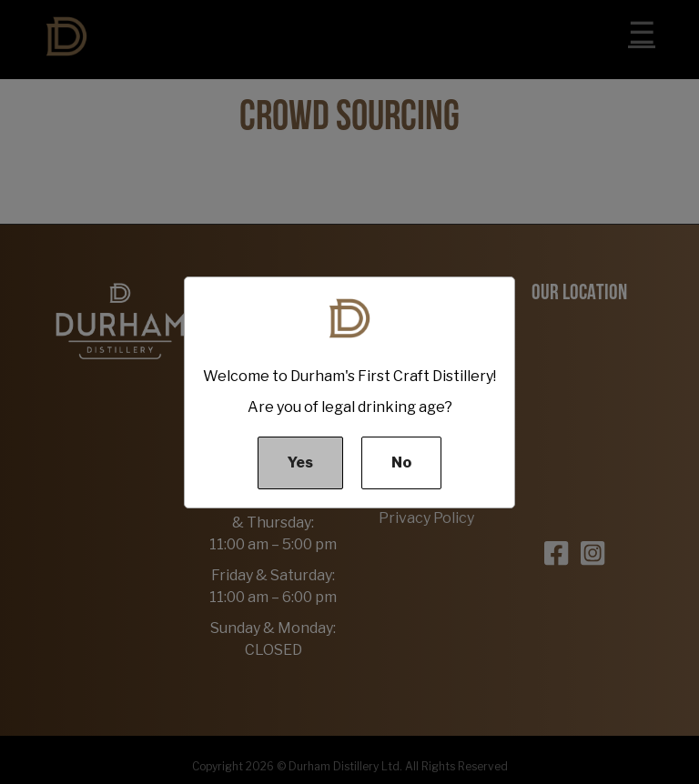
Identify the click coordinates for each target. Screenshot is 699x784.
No (401, 462)
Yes (300, 462)
